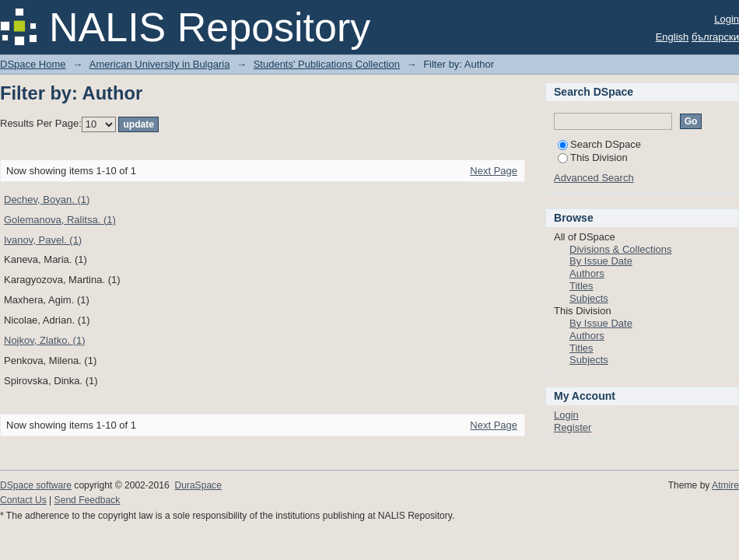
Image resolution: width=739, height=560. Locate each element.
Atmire (725, 485)
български (715, 37)
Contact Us (23, 500)
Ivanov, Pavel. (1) (43, 240)
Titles (581, 286)
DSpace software (36, 485)
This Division (593, 157)
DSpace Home (33, 64)
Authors (587, 273)
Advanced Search (594, 178)
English (672, 37)
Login (727, 19)
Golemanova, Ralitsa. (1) (60, 220)
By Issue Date (601, 261)
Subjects (589, 298)
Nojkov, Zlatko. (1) (45, 340)
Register (573, 427)
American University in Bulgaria (160, 64)
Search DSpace (599, 144)
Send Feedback (88, 500)
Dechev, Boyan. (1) (47, 199)
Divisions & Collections (621, 249)
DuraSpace (198, 485)
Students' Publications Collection (327, 64)
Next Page (494, 171)
